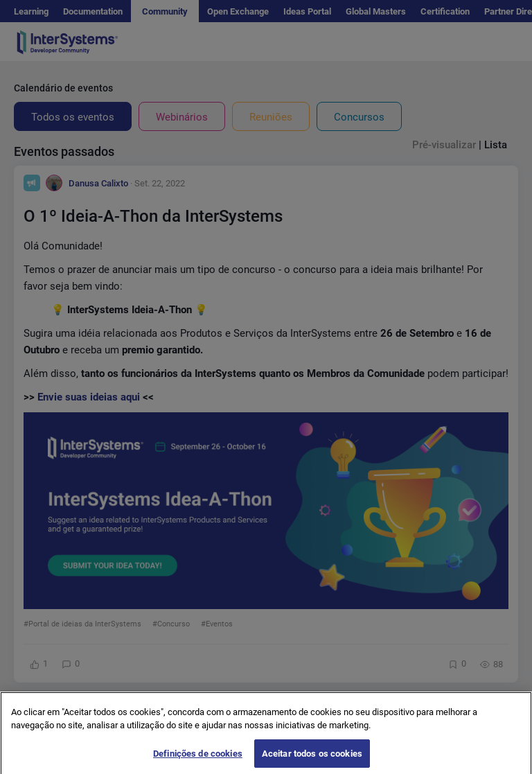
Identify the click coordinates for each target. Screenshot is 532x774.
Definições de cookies (198, 758)
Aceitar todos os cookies (312, 758)
